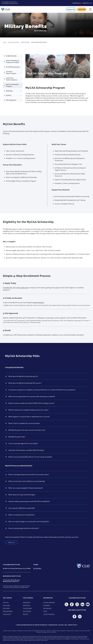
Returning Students (8, 611)
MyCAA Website (39, 303)
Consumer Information (49, 602)
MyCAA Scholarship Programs (39, 42)
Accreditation (47, 605)
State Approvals (47, 608)
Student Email (26, 605)
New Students (6, 608)
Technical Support (27, 608)
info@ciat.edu (53, 625)
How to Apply (6, 605)
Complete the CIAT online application (16, 288)
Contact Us (6, 602)
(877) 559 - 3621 (63, 625)
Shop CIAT (25, 614)
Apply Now (82, 9)
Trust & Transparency (49, 614)
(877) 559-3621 (37, 568)
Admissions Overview (14, 42)
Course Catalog (27, 611)
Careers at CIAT (7, 614)
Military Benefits (25, 42)
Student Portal (86, 3)
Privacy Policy (73, 625)
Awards (45, 611)
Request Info (71, 9)
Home (4, 42)
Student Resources (77, 3)
